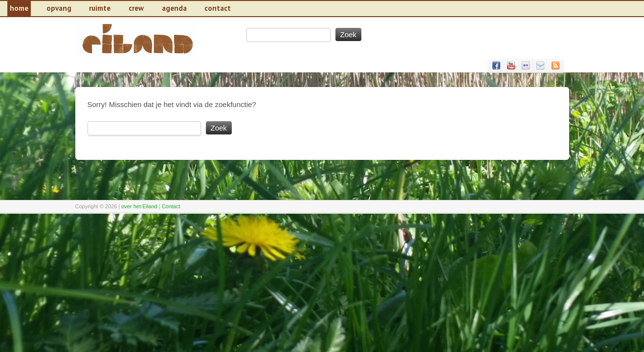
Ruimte (100, 8)
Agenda (174, 8)
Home (19, 8)
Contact (171, 206)
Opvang (59, 8)
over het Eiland (139, 206)
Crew (136, 8)
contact (218, 8)
